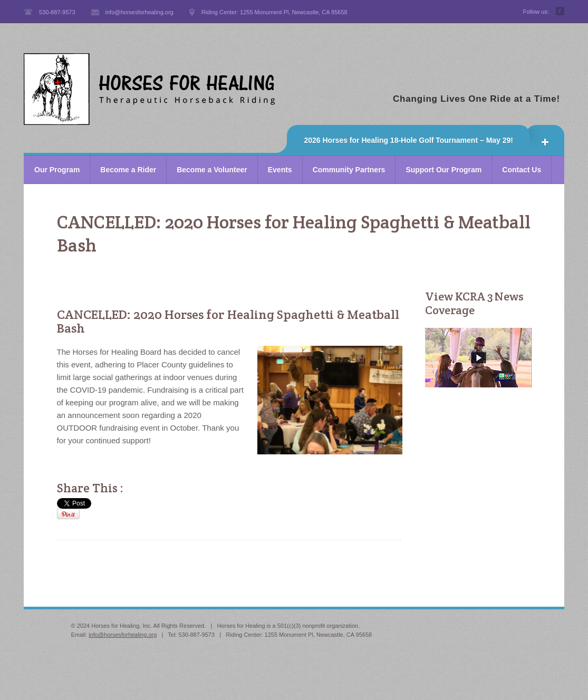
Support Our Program (444, 170)
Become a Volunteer (212, 170)
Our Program (57, 170)
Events (280, 170)
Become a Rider (128, 170)
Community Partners (349, 170)
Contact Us (522, 170)
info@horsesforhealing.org (123, 635)
